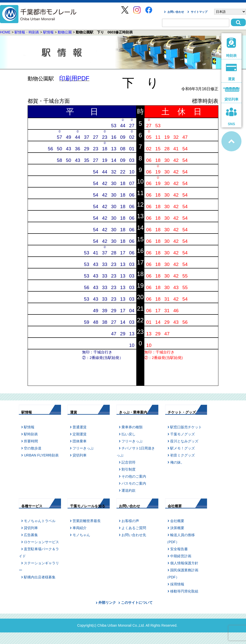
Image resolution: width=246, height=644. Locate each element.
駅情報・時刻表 (27, 32)
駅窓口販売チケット (186, 427)
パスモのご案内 (134, 483)
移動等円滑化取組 (184, 591)
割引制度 (129, 469)
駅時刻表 (31, 434)
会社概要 (177, 521)
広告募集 (31, 535)
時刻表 (232, 48)
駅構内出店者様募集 (40, 577)
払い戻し (129, 434)
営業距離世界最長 (87, 521)
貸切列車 (80, 455)
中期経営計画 (181, 556)
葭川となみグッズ (184, 441)
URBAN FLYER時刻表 (41, 455)
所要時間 (31, 441)
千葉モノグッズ (182, 434)
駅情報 (48, 32)
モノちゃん (81, 535)
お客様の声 (130, 521)
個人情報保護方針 (184, 563)
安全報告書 (179, 549)
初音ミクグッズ (182, 455)
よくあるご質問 (134, 528)
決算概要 (177, 528)
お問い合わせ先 (134, 535)
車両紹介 (80, 528)
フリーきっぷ (83, 448)
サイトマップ (199, 12)
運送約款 (129, 490)
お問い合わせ (176, 12)
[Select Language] (230, 12)
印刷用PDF (74, 78)
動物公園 (65, 32)
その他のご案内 (134, 476)
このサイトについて (137, 603)
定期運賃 (80, 434)
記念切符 (129, 462)
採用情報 (177, 584)
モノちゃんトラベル (40, 521)
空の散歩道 (33, 448)
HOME (5, 32)
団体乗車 (80, 441)
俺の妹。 (177, 462)
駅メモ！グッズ (182, 448)
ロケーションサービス (41, 542)
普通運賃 (80, 427)
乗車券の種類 (132, 427)
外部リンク (107, 603)
